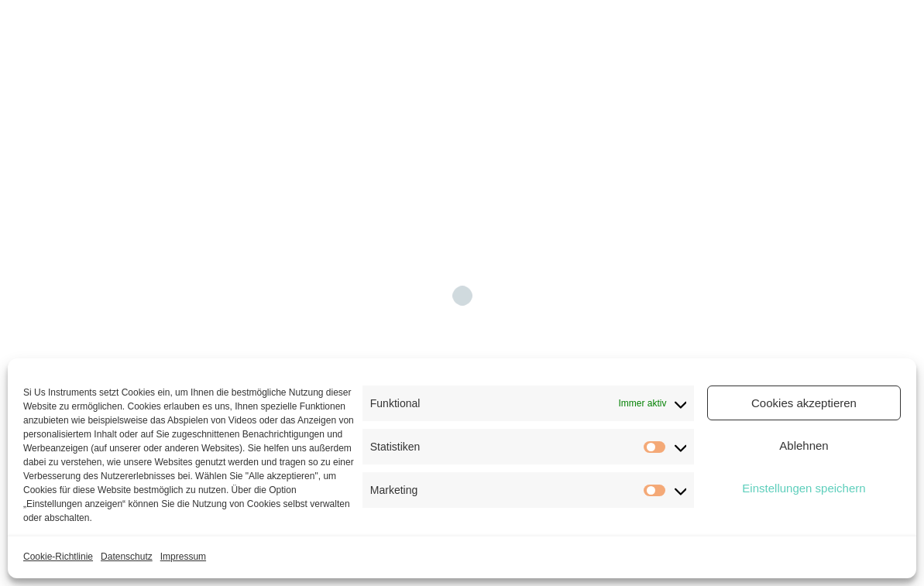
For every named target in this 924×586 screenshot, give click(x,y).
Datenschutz (127, 557)
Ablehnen (804, 445)
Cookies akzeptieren (804, 403)
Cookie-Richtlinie (58, 557)
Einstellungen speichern (804, 488)
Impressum (183, 557)
